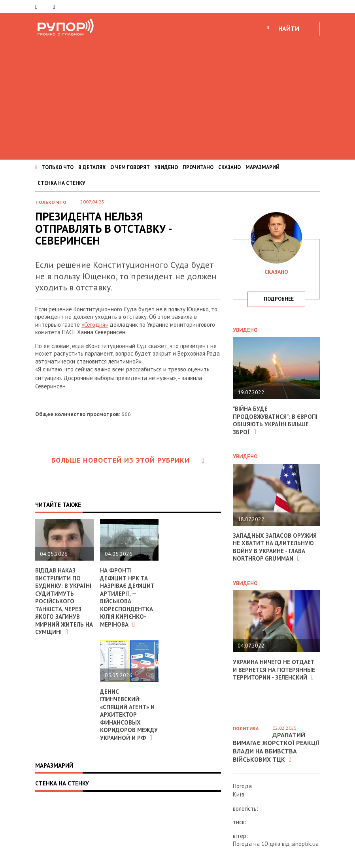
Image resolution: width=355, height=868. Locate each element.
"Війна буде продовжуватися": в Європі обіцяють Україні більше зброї (275, 420)
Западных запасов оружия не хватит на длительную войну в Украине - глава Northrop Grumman (275, 547)
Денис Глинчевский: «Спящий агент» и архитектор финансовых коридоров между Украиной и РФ (129, 715)
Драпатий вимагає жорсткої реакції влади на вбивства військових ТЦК (276, 747)
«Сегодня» (95, 325)
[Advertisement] (177, 96)
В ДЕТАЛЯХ (92, 167)
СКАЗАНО (229, 167)
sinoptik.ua (305, 844)
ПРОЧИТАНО (198, 167)
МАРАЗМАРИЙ (262, 167)
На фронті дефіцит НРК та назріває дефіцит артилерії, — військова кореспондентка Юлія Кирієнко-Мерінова (127, 597)
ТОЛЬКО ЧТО (58, 167)
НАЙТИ (289, 28)
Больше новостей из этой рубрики (128, 460)
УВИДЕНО (166, 167)
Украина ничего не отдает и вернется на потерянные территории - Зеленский (274, 670)
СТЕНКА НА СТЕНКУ (61, 183)
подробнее (279, 299)
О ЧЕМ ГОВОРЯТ (130, 167)
